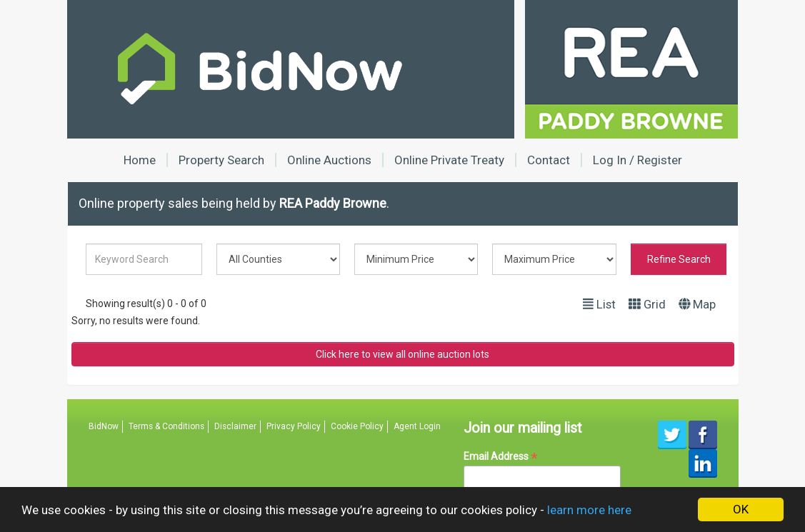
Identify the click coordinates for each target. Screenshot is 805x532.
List (599, 304)
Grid (647, 304)
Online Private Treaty (449, 160)
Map (697, 304)
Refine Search (679, 259)
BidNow (104, 426)
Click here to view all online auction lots (402, 354)
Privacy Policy (294, 426)
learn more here (589, 510)
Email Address (501, 457)
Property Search (221, 160)
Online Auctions (329, 160)
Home (140, 160)
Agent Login (417, 426)
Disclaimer (235, 426)
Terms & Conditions (166, 426)
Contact (549, 160)
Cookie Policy (357, 426)
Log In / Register (637, 160)
